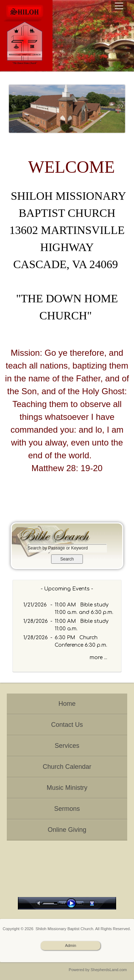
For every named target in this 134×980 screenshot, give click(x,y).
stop (98, 903)
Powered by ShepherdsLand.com (98, 970)
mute (40, 903)
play (73, 903)
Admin (71, 945)
